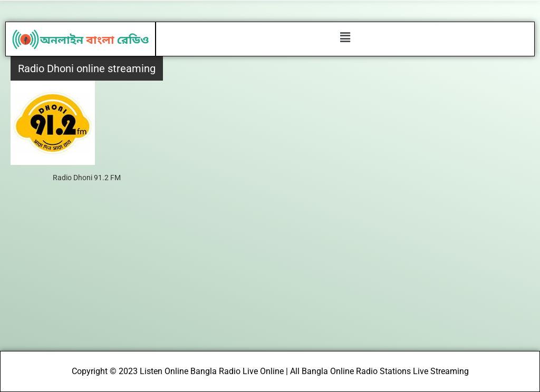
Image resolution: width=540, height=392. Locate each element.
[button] (345, 37)
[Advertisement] (270, 272)
